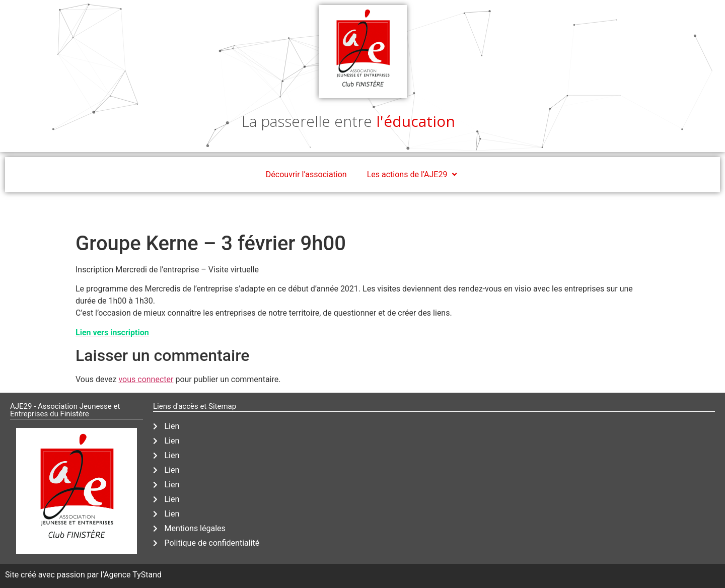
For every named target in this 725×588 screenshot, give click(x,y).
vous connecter (146, 379)
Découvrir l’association (306, 174)
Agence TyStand (133, 575)
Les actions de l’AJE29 (413, 175)
